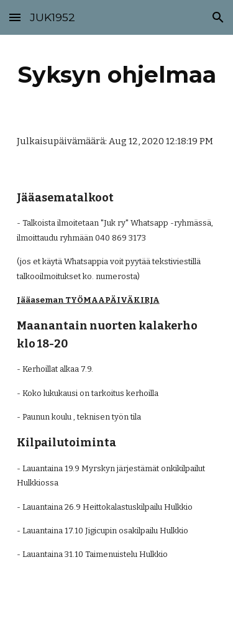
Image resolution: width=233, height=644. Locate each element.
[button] (15, 17)
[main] (117, 75)
